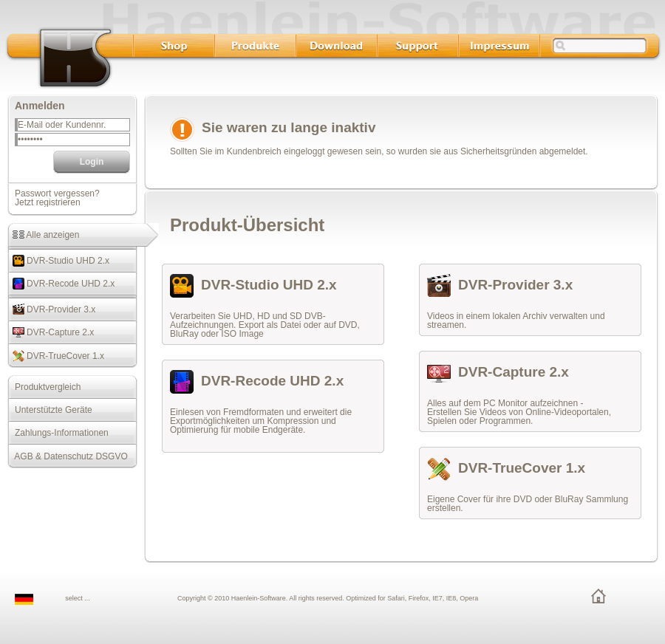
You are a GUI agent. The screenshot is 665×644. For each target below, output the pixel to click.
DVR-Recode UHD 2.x (61, 284)
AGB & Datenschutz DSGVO (68, 456)
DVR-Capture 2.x (51, 332)
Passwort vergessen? (57, 193)
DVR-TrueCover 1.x (56, 356)
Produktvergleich (44, 387)
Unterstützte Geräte (50, 410)
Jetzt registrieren (48, 202)
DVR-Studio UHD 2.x (58, 261)
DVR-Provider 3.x (51, 309)
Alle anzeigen (43, 235)
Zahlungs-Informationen (58, 433)
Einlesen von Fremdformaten (227, 412)
